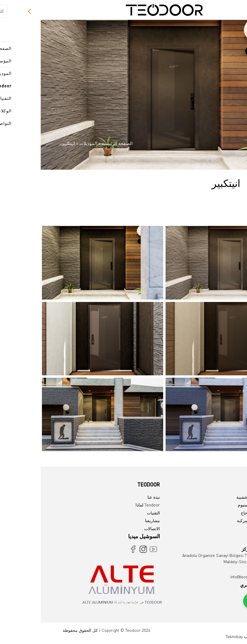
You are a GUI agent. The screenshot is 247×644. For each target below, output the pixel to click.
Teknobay (193, 636)
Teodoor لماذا (107, 505)
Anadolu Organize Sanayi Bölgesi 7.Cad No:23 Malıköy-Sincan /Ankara (184, 555)
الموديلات (47, 143)
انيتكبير (28, 143)
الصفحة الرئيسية (76, 143)
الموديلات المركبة (211, 521)
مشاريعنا (112, 521)
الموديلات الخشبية (211, 497)
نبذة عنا (113, 497)
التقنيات (113, 513)
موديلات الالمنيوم (212, 505)
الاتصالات (111, 529)
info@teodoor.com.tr (208, 577)
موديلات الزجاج (213, 513)
